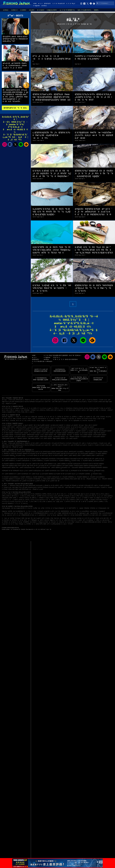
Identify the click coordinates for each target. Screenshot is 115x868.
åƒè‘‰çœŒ (54, 400)
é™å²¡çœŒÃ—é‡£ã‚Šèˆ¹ (80, 431)
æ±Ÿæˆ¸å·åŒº (85, 410)
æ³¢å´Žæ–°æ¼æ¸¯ (74, 513)
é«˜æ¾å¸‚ (5, 502)
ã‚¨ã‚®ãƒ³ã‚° (23, 10)
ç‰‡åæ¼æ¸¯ (69, 420)
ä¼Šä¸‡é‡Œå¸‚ (5, 498)
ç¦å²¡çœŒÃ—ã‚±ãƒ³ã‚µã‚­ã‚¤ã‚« (52, 477)
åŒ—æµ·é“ (5, 400)
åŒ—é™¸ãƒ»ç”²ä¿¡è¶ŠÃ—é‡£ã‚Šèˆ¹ (42, 425)
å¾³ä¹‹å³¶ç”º (99, 500)
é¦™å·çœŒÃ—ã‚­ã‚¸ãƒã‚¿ (35, 474)
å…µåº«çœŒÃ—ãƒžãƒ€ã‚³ (68, 466)
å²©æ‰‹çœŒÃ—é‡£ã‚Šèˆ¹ (9, 438)
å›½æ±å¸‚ (25, 503)
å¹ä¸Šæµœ (40, 522)
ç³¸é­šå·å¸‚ (45, 502)
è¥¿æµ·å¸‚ (93, 500)
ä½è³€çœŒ (96, 445)
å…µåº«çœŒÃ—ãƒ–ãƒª (43, 466)
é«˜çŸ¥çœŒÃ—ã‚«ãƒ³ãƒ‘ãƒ (84, 474)
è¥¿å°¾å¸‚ (42, 500)
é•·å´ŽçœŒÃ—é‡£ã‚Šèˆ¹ (86, 437)
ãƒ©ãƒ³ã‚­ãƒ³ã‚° (47, 3)
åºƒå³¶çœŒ (32, 402)
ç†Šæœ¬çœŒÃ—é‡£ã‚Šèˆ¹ (46, 437)
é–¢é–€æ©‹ (92, 515)
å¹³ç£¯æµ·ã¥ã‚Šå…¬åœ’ (21, 518)
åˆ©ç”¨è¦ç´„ (57, 357)
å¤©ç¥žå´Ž (86, 515)
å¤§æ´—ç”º (62, 498)
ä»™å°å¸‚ (83, 500)
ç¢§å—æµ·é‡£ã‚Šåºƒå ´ (92, 513)
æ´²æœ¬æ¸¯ (14, 522)
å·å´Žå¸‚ (106, 502)
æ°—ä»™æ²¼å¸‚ (11, 502)
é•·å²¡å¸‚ (19, 412)
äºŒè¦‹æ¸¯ (21, 513)
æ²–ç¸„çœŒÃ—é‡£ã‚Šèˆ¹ (8, 435)
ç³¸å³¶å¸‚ (11, 410)
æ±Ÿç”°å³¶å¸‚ (61, 496)
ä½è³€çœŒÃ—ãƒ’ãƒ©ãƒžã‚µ (67, 477)
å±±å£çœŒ (45, 402)
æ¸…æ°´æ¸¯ (73, 511)
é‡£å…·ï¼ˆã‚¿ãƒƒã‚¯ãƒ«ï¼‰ (84, 10)
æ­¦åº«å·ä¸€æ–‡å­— (45, 520)
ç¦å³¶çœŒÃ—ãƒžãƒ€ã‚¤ (89, 452)
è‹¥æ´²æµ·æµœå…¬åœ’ (8, 508)
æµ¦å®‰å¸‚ (110, 496)
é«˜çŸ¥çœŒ (64, 402)
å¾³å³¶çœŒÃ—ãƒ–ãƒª (76, 471)
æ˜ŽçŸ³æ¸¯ (19, 419)
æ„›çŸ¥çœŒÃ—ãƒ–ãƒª (98, 461)
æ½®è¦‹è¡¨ (44, 6)
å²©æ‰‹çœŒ (12, 400)
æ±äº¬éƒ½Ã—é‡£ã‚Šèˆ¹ (8, 433)
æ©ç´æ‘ (48, 500)
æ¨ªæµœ (56, 508)
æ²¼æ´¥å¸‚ (81, 408)
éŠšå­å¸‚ (27, 412)
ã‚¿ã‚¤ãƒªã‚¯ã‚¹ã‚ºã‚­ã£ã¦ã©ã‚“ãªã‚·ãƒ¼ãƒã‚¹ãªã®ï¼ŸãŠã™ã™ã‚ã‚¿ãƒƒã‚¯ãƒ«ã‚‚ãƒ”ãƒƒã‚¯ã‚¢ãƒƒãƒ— (52, 212)
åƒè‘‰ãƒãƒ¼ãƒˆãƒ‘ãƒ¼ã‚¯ (76, 515)
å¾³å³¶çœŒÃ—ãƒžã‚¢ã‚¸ (88, 471)
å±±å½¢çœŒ (39, 485)
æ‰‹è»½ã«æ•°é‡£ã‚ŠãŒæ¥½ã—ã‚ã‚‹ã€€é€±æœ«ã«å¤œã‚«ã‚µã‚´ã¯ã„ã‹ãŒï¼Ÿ (15, 65)
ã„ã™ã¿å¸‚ (29, 408)
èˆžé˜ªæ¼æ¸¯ (49, 508)
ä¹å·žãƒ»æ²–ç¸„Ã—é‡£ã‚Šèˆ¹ (71, 425)
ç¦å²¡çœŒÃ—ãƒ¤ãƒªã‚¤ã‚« (38, 477)
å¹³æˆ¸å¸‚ (98, 494)
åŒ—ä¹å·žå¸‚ (5, 410)
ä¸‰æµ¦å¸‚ (22, 408)
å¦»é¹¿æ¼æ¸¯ (55, 522)
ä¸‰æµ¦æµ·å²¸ (102, 511)
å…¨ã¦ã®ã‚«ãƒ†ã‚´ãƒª (59, 3)
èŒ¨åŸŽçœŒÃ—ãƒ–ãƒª (34, 454)
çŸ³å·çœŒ (82, 400)
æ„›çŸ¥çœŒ (94, 400)
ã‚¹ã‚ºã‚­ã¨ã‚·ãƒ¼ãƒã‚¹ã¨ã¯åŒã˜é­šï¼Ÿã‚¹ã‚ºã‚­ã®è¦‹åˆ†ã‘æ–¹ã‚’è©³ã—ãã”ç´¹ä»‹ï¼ (52, 288)
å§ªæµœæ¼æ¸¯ (78, 420)
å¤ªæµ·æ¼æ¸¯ (51, 420)
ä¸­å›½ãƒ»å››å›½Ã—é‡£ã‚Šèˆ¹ (57, 425)
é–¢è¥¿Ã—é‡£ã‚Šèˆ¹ (18, 425)
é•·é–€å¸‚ (104, 498)
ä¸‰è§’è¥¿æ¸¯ (91, 520)
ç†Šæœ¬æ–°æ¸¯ (63, 522)
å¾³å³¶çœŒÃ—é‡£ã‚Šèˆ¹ (59, 437)
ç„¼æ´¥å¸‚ (27, 500)
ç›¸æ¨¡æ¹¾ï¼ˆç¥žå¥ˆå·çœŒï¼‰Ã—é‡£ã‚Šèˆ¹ (39, 427)
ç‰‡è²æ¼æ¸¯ (14, 513)
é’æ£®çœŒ (12, 485)
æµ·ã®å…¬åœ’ (32, 518)
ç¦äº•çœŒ (88, 400)
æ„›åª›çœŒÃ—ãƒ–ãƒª (59, 474)
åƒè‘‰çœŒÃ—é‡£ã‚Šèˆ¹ (68, 431)
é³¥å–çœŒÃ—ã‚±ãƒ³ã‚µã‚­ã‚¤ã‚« (24, 467)
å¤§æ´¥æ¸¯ (5, 511)
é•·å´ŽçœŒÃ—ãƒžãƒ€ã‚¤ (8, 479)
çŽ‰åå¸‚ (63, 502)
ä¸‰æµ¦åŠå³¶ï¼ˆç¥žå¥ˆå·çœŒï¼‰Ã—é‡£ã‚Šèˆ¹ (15, 427)
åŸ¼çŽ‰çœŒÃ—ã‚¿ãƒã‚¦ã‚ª (73, 454)
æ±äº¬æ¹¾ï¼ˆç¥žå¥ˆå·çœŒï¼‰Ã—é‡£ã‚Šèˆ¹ (83, 427)
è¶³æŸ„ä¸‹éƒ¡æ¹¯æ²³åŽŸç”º (75, 410)
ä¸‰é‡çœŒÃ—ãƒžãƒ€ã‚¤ (46, 464)
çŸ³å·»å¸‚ (103, 494)
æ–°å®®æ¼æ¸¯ (6, 522)
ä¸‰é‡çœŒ (107, 400)
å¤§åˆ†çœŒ (109, 402)
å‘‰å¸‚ (16, 496)
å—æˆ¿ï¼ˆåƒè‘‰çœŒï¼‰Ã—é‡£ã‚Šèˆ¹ (65, 429)
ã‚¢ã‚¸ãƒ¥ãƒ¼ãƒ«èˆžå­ (21, 511)
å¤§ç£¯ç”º (99, 498)
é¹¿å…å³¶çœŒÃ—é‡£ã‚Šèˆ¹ (73, 437)
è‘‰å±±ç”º (105, 500)
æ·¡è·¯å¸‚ (88, 494)
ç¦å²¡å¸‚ (21, 410)
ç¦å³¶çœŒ (26, 400)
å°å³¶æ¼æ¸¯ (98, 520)
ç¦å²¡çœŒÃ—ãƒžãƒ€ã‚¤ (25, 477)
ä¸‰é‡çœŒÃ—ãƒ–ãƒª (34, 464)
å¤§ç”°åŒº (92, 410)
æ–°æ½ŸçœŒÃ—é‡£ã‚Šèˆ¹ (87, 433)
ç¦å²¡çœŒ (89, 402)
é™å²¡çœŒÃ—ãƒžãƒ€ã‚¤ (63, 461)
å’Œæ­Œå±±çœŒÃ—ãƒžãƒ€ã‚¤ (81, 466)
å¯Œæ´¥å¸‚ (76, 408)
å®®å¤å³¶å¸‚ (13, 498)
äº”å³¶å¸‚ (52, 498)
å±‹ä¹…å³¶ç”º (34, 502)
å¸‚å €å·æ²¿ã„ (6, 420)
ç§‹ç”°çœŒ (25, 485)
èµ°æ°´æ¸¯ (25, 419)
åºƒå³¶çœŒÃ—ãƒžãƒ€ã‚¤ (102, 467)
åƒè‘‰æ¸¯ (20, 522)
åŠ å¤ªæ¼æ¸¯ (94, 508)
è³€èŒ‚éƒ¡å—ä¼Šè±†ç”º (107, 410)
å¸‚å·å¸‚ (23, 502)
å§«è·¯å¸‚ (83, 494)
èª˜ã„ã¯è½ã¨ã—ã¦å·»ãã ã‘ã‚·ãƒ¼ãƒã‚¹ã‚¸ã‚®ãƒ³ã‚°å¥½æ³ (52, 59)
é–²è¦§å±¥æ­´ (37, 6)
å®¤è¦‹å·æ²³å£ (66, 518)
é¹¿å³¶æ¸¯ (35, 508)
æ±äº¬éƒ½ (32, 400)
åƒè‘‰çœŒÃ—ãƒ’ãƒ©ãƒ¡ (8, 455)
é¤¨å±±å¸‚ (86, 408)
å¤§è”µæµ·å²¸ (83, 513)
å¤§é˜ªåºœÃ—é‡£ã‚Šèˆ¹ (100, 433)
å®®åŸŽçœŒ (19, 400)
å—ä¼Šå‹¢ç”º (21, 498)
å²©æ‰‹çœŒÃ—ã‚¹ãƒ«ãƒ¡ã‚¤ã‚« (10, 452)
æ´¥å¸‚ (82, 496)
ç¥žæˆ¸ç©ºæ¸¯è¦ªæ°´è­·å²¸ (70, 520)
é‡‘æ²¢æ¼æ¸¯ (42, 417)
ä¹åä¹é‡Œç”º (69, 494)
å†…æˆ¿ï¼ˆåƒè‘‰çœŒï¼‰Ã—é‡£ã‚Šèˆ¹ (12, 431)
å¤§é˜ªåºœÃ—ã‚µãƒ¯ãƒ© (20, 466)
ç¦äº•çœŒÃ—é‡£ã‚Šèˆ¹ (35, 433)
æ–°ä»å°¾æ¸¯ (15, 524)
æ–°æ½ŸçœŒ (68, 400)
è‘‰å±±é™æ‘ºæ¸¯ (36, 420)
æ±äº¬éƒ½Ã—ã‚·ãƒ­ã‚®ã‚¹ (57, 455)
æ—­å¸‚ (38, 410)
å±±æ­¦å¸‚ (4, 412)
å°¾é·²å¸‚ (73, 502)
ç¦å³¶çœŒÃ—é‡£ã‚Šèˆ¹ (22, 438)
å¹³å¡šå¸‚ (23, 412)
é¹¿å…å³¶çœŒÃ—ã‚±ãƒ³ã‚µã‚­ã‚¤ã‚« (11, 481)
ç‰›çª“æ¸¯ (92, 518)
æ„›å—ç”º (81, 498)
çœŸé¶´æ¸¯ (75, 417)
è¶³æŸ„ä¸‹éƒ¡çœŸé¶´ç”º (94, 408)
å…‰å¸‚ (63, 500)
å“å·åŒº (65, 410)
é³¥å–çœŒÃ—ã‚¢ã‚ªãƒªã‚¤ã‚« (40, 467)
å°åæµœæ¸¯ (80, 508)
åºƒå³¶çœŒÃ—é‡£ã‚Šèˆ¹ (73, 433)
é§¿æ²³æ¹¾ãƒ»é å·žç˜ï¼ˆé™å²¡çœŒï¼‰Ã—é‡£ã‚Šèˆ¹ (16, 429)
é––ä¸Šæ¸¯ (34, 511)
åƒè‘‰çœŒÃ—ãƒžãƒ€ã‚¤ (100, 454)
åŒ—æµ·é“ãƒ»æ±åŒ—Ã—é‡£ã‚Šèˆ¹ (88, 425)
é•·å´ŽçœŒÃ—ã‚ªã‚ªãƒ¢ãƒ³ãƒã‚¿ (34, 479)
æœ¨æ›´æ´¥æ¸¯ (106, 520)
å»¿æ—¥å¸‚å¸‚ (18, 502)
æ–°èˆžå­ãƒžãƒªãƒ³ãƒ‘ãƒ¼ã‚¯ (63, 511)
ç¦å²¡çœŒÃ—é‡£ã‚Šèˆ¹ (93, 431)
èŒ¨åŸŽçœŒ (61, 400)
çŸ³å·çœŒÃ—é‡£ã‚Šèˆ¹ (72, 438)
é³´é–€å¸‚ (33, 494)
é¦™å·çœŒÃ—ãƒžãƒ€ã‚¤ (8, 474)
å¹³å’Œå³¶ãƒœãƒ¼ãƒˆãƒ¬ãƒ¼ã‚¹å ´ (41, 513)
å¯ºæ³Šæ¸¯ (58, 419)
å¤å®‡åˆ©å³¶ (38, 524)
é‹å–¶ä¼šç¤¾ (48, 361)
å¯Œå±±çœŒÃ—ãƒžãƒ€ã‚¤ (63, 459)
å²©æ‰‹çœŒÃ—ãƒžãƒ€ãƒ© (24, 452)
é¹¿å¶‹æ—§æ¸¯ (34, 417)
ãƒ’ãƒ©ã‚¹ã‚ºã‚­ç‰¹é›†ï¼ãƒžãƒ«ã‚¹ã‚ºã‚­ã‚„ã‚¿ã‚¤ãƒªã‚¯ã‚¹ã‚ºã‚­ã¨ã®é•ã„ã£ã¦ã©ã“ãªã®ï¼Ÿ (93, 97)
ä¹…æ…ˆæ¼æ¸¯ (50, 417)
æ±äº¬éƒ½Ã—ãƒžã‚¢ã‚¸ (32, 455)
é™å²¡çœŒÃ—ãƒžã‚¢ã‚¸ (87, 461)
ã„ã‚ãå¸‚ (10, 500)
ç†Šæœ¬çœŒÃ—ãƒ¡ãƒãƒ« (76, 479)
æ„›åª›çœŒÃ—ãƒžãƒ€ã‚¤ (48, 474)
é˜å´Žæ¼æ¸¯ (18, 417)
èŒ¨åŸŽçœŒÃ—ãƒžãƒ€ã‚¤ (21, 454)
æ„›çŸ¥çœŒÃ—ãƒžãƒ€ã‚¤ (8, 464)
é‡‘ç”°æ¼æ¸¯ (73, 419)
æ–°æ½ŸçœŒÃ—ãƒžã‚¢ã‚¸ (34, 459)
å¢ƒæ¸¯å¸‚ (32, 412)
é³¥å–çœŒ (51, 402)
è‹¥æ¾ (101, 513)
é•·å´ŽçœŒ (95, 402)
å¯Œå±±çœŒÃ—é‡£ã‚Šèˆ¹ (99, 437)
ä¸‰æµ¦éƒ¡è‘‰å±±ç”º (11, 412)
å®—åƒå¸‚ (11, 408)
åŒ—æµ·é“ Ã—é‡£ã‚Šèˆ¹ (73, 435)
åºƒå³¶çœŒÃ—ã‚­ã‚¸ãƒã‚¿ (19, 471)
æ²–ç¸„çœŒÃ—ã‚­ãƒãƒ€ (54, 481)
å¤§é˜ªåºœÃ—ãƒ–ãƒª (32, 466)
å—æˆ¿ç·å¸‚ (62, 408)
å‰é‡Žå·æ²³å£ (82, 520)
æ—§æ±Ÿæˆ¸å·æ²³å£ (50, 511)
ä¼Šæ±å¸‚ (103, 408)
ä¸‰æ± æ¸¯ (95, 511)
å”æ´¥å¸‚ (105, 496)
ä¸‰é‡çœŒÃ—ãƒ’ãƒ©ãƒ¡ (59, 464)
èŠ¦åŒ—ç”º (87, 498)
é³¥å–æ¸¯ (109, 518)
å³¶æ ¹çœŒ (58, 402)
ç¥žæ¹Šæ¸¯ (5, 417)
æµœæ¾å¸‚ (27, 494)
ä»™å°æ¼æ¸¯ (60, 520)
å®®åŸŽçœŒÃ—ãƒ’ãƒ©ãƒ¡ (49, 452)
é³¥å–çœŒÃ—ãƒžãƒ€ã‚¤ (54, 467)
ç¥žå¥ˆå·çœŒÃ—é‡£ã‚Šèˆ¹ (54, 431)
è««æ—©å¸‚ (5, 503)
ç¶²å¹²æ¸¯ (110, 522)
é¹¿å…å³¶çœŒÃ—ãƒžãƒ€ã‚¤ (105, 479)
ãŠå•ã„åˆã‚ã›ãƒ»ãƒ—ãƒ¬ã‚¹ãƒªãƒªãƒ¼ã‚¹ (66, 359)
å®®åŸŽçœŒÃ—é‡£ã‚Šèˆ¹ (33, 435)
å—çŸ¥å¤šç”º (40, 498)
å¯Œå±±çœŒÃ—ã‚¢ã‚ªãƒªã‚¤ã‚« (48, 459)
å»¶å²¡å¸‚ (4, 496)
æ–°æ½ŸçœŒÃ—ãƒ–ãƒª (22, 459)
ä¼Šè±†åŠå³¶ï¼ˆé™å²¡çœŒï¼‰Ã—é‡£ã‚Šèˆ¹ (42, 429)
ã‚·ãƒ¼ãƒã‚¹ (15, 10)
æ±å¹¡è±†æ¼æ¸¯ (7, 520)
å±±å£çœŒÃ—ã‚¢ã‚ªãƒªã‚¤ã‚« (49, 471)
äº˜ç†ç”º (109, 498)
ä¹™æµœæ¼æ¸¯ (65, 419)
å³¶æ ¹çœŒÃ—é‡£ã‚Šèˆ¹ (34, 438)
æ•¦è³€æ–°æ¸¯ (81, 518)
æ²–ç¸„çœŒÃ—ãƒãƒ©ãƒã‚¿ (40, 481)
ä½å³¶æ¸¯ (13, 419)
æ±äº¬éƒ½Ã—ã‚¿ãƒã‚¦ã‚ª (45, 455)
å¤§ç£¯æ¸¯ (53, 520)
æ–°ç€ (40, 3)
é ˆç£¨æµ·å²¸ (40, 511)
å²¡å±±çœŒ (38, 402)
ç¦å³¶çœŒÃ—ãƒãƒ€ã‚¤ (8, 454)
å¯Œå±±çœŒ (75, 400)
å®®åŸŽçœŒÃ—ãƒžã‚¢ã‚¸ (62, 452)
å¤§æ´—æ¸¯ (44, 420)
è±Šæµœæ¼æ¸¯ (62, 508)
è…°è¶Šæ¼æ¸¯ (82, 417)
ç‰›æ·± (69, 522)
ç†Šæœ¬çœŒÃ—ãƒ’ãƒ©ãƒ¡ (63, 479)
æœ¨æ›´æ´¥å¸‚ (77, 494)
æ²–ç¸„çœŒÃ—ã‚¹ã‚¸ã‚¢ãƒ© (26, 481)
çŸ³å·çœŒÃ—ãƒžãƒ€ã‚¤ (8, 461)
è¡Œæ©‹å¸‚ (73, 500)
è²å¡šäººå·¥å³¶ (71, 508)
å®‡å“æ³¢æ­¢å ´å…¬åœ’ (78, 522)
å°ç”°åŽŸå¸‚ (55, 408)
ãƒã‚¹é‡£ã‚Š (41, 10)
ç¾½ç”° (49, 515)
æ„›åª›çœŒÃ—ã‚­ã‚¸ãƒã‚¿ (71, 474)
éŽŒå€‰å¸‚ (43, 410)
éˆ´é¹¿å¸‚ (37, 500)
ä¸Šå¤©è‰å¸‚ (74, 498)
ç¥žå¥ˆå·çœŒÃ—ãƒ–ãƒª (98, 455)
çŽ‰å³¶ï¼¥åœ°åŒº (108, 513)
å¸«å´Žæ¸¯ (12, 518)
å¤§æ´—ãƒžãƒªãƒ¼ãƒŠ (63, 513)
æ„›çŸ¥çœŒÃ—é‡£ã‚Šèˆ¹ (61, 433)
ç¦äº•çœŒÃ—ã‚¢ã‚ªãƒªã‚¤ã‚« (50, 461)
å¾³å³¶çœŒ (77, 402)
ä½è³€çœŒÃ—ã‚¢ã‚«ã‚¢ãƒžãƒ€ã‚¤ (96, 477)
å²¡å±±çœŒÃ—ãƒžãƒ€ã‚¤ (78, 467)
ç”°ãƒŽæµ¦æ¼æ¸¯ (35, 520)
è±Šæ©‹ (34, 522)
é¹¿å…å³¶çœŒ (6, 404)
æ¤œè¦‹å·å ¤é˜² (107, 515)
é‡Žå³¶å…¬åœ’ (11, 511)
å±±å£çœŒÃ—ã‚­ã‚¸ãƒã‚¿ (64, 471)
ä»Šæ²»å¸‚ (56, 498)
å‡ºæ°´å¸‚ (96, 502)
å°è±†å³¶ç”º (38, 496)
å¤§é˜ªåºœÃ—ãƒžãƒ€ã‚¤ (8, 466)
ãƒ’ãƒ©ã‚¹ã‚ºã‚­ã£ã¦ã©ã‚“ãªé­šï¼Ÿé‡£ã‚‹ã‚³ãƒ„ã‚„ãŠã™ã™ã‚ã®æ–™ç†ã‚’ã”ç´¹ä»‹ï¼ (94, 288)
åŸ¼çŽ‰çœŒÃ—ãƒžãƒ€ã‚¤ (87, 454)
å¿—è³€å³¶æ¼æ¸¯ (29, 524)
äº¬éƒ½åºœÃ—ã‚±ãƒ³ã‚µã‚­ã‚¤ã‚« (74, 464)
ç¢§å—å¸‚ (88, 500)
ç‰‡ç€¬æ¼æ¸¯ (6, 524)
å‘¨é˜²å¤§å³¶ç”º (15, 494)
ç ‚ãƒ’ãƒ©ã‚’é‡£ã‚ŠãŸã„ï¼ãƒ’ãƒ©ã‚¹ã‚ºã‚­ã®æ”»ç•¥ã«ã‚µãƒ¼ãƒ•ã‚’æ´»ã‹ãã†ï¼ (52, 135)
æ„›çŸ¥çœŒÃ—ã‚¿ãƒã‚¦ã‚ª (21, 464)
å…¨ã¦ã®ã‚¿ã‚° (71, 3)
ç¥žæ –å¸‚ (98, 410)
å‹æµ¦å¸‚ (49, 408)
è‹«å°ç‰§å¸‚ (56, 502)
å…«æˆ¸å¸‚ (67, 500)
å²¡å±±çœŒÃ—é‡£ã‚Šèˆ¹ (8, 437)
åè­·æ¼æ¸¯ (6, 518)
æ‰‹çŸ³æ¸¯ (109, 417)
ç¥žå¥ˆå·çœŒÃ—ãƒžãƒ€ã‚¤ (84, 455)
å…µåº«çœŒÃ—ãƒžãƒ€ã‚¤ (55, 466)
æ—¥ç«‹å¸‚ (44, 408)
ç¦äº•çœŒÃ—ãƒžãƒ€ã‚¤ (36, 461)
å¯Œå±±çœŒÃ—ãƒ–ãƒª (75, 459)
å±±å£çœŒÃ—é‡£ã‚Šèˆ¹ (87, 435)
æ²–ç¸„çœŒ (13, 404)
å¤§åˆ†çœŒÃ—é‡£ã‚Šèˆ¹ (59, 438)
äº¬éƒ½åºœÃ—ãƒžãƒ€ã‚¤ (98, 464)
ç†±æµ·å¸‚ (60, 410)
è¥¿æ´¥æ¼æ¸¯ (92, 420)
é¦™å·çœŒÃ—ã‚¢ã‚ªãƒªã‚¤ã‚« (21, 474)
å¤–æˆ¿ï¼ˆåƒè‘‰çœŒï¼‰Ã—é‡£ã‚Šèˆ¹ (61, 427)
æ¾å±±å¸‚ (72, 496)
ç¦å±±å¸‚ (86, 496)
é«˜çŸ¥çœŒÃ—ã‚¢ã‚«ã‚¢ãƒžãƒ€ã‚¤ (10, 477)
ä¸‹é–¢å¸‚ (54, 494)
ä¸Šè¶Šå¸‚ (101, 502)
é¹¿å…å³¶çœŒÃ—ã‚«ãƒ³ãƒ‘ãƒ (90, 479)
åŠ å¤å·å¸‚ (79, 502)
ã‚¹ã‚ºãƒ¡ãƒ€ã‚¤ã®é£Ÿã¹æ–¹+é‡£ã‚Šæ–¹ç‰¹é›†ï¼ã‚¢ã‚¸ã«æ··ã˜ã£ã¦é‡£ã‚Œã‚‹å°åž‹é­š (94, 135)
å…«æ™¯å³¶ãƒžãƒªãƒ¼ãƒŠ (23, 515)
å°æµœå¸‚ (16, 410)
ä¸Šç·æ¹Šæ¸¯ (96, 417)
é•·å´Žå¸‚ (22, 494)
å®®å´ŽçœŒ (25, 489)
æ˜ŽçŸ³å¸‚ (108, 408)
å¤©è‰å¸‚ (93, 498)
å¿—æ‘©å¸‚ (28, 496)
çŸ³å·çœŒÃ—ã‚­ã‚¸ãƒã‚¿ (98, 459)
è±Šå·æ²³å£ (99, 515)
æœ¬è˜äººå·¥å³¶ (68, 524)
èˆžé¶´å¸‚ (78, 500)
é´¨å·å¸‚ (39, 408)
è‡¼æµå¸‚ (22, 500)
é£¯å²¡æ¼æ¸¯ (68, 417)
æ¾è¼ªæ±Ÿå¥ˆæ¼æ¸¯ (43, 419)
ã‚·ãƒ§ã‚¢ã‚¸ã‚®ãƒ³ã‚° (52, 10)
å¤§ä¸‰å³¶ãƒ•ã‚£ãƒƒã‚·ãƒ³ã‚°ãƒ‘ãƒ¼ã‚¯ (93, 522)
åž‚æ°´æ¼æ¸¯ (58, 518)
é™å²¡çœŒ (100, 400)
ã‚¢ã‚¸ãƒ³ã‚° (32, 10)
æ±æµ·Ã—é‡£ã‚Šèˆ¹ (28, 425)
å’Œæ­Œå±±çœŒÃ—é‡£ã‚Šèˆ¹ (22, 433)
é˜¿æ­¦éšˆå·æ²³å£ (41, 518)
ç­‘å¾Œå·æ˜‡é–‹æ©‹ (101, 518)
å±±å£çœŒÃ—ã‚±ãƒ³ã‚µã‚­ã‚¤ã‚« (33, 471)
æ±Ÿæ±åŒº (54, 410)
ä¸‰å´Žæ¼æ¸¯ (47, 522)
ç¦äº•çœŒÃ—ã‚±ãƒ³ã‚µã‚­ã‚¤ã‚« (22, 461)
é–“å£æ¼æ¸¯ (26, 417)
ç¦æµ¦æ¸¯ (52, 419)
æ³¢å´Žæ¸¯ (85, 420)
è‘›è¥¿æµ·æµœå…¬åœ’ (104, 508)
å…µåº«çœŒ (11, 402)
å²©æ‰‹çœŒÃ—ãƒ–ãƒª (37, 452)
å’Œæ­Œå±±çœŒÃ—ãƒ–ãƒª (95, 466)
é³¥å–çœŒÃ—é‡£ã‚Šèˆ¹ (60, 435)
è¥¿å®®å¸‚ (91, 502)
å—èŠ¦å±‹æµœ (6, 513)
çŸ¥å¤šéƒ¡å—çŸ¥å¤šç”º (30, 410)
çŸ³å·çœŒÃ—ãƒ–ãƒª (86, 459)
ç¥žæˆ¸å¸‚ (107, 494)
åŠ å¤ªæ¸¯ (103, 417)
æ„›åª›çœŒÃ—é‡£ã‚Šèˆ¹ (20, 437)
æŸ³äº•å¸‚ (68, 502)
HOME (35, 3)
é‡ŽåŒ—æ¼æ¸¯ (29, 513)
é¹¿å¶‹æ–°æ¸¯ (89, 417)
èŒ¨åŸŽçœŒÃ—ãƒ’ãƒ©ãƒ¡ (46, 454)
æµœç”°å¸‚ (68, 498)
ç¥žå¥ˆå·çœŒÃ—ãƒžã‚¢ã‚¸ (70, 455)
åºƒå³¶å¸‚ (48, 410)
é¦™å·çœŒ (70, 402)
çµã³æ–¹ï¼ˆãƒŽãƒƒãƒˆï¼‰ (67, 10)
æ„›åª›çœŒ (83, 402)
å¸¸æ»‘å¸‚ (55, 496)
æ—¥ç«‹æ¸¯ (54, 515)
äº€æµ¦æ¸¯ (21, 524)
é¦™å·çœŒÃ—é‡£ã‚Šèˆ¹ (47, 438)
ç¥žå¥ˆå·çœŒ (39, 400)
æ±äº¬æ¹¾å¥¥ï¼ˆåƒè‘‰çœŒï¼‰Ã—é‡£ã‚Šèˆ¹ (35, 431)
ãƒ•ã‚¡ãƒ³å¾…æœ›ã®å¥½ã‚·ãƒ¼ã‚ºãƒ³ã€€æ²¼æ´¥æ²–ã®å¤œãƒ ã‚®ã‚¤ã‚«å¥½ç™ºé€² (15, 39)
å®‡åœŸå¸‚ (10, 503)
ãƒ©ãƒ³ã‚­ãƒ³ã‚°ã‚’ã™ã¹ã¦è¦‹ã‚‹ (15, 108)
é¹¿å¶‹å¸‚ (35, 408)
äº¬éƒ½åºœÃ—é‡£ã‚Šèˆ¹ (21, 435)
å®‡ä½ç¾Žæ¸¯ (32, 419)
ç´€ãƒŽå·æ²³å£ (47, 524)
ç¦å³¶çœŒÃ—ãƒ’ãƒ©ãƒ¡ (102, 452)
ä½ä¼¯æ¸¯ (21, 520)
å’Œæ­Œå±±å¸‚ (69, 408)
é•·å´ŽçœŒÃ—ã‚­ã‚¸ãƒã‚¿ (20, 479)
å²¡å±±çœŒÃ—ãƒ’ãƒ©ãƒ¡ (90, 467)
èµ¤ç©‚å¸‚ (50, 502)
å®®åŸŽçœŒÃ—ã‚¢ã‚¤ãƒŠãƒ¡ (76, 452)
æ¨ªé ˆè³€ (87, 518)
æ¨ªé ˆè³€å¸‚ (5, 408)
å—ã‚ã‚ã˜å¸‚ (18, 503)
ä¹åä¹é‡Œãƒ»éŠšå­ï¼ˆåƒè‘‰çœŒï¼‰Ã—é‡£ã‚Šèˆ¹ (90, 429)
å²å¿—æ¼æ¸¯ (6, 419)
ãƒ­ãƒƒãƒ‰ (96, 10)
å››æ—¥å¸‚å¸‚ (50, 496)
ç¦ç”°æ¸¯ (29, 511)
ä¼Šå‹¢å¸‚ (27, 498)
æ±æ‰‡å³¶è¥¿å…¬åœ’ (86, 511)
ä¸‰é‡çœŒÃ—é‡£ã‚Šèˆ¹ (47, 435)
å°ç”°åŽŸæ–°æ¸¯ (59, 417)
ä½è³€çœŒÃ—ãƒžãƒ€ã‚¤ (81, 477)
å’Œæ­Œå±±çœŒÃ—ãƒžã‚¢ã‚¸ (9, 467)
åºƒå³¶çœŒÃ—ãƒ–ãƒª (7, 471)
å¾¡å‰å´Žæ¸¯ (50, 518)
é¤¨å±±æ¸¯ (105, 522)
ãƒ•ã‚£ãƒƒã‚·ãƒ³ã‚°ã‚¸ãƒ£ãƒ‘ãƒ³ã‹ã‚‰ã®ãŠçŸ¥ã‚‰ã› (67, 355)
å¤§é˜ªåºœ (5, 402)
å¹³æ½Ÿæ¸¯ (13, 420)
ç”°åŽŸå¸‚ (4, 500)
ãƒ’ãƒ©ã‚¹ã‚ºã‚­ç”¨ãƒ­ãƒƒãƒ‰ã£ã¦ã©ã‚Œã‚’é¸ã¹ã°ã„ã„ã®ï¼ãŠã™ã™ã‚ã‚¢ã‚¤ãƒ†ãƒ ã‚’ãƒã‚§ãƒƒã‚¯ (94, 173)
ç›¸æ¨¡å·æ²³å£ (54, 513)
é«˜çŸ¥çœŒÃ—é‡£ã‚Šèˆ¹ (33, 437)
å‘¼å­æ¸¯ (4, 515)
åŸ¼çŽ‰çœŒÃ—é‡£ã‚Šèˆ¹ (100, 435)
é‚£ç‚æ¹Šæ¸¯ (28, 420)
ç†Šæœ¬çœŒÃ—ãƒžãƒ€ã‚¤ (49, 479)
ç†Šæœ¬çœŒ (102, 402)
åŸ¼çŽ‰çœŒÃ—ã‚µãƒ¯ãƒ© (59, 454)
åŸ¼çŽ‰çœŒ (47, 400)
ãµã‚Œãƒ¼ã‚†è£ (42, 515)
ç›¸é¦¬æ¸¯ (78, 511)
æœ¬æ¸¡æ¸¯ (74, 518)
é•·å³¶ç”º (78, 496)
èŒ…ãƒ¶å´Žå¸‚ (33, 498)
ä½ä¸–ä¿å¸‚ (98, 496)
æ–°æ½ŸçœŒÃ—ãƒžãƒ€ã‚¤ (9, 459)
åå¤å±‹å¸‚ (21, 496)
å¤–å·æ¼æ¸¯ (20, 420)
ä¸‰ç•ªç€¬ (30, 508)
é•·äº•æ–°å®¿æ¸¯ (93, 419)
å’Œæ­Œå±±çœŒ (19, 402)
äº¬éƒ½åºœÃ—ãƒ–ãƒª (87, 464)
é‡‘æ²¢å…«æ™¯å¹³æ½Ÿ (83, 419)
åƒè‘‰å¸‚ (32, 500)
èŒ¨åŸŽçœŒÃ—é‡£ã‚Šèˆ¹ (106, 431)
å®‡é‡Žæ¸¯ (87, 508)
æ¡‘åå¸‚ (28, 502)
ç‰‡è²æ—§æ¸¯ (101, 419)
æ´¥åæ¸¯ (27, 520)
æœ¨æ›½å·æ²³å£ (12, 515)
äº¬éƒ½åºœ (26, 402)
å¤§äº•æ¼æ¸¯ (60, 420)
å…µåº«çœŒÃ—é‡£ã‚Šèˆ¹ (48, 433)
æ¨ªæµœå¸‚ (17, 408)
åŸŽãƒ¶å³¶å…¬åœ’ (27, 522)
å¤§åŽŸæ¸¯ (11, 417)
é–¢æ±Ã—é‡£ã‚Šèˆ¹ (7, 425)
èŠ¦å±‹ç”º (59, 500)
